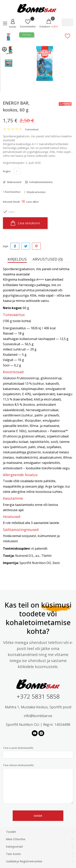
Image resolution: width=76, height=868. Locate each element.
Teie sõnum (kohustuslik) (38, 784)
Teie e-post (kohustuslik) (38, 752)
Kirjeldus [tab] (17, 259)
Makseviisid (14, 182)
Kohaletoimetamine (41, 182)
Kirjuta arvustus (36, 192)
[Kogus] (17, 171)
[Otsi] (67, 22)
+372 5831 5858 (38, 696)
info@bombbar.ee (38, 716)
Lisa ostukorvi (25, 223)
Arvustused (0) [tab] (48, 259)
